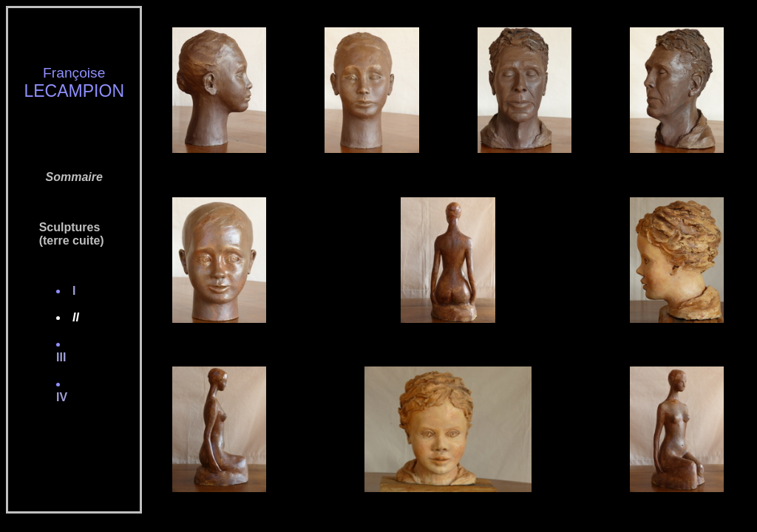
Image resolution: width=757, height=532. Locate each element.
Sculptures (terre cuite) (62, 234)
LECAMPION (74, 91)
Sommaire (74, 177)
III (66, 357)
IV (67, 397)
